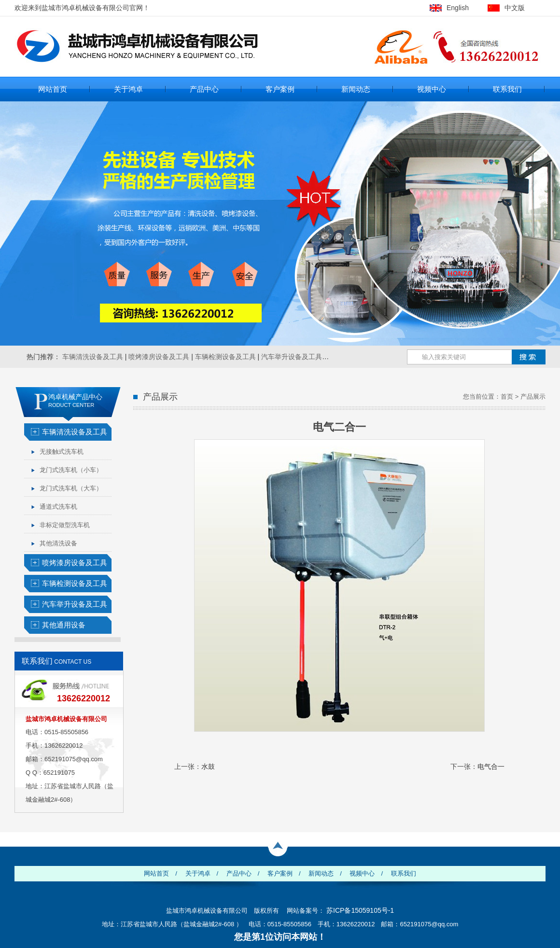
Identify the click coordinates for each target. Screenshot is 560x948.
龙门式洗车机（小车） (71, 470)
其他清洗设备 (58, 543)
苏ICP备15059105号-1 (360, 910)
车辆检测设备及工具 (225, 357)
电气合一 (491, 767)
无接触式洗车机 (62, 452)
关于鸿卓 (128, 89)
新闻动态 (356, 89)
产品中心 (204, 89)
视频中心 (432, 89)
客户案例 (280, 89)
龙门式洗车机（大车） (71, 488)
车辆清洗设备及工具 (93, 357)
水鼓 (208, 767)
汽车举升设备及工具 (292, 357)
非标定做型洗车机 (65, 525)
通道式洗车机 (58, 507)
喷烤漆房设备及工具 (159, 357)
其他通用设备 (64, 625)
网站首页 (53, 89)
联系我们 (507, 89)
